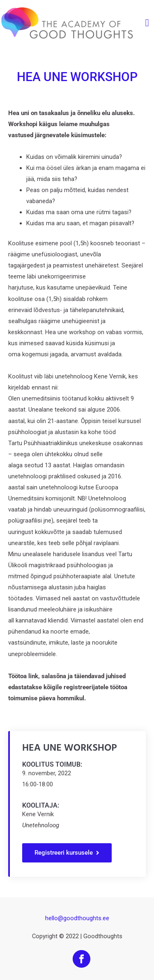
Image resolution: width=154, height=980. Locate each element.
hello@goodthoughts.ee (77, 918)
